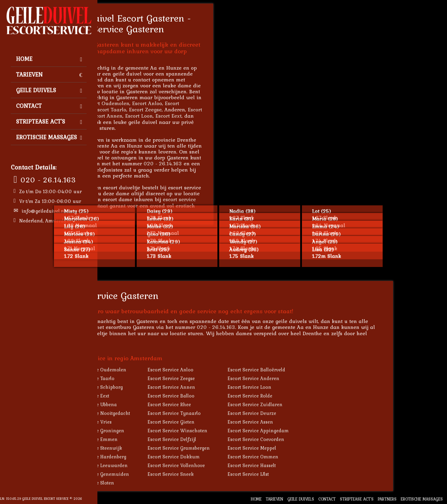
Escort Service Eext (142, 396)
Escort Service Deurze (306, 413)
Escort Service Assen (304, 422)
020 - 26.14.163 (48, 180)
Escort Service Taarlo (145, 378)
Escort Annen (161, 116)
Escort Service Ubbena (146, 404)
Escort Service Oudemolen (151, 370)
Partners (387, 499)
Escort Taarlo (164, 109)
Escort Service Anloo (224, 370)
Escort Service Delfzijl (226, 439)
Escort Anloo (201, 103)
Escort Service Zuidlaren (309, 404)
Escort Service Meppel (306, 448)
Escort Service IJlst (302, 474)
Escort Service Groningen (150, 431)
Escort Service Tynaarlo (228, 413)
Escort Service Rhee (223, 404)
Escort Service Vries (143, 422)
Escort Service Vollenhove (230, 465)
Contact (49, 106)
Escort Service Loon (303, 387)
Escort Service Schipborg (149, 387)
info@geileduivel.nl (43, 211)
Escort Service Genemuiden (152, 474)
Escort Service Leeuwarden (151, 465)
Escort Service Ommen (307, 457)
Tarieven (49, 74)
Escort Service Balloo (225, 396)
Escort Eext (222, 116)
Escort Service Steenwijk (149, 448)
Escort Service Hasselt (306, 465)
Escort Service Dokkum (228, 457)
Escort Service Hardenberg (151, 457)
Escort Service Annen (225, 387)
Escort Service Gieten (225, 422)
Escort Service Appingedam (312, 431)
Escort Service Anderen (307, 378)
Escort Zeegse (199, 109)
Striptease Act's (49, 121)
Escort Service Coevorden (310, 439)
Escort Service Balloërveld (310, 370)
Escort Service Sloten (145, 483)
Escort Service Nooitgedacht (153, 413)
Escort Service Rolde (304, 396)
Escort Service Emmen (146, 439)
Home (49, 59)
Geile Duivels (49, 90)
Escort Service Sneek (225, 474)
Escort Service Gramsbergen (233, 448)
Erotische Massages (49, 137)
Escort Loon (193, 116)
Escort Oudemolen (161, 103)
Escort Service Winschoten (231, 431)
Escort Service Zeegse (225, 378)
